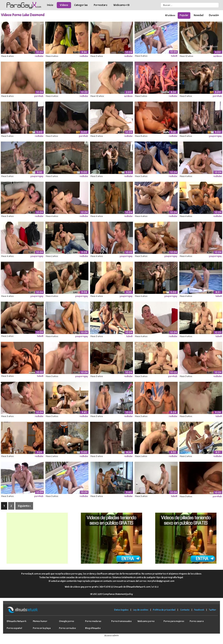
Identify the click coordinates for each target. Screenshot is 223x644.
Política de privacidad (164, 610)
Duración (214, 15)
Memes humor (40, 621)
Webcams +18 (121, 5)
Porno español (14, 628)
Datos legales (121, 610)
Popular (184, 15)
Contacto (185, 610)
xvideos (218, 56)
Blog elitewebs (93, 628)
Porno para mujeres (174, 621)
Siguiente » (24, 506)
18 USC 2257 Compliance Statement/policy (111, 594)
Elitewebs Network (17, 621)
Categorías (81, 5)
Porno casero (197, 621)
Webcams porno (146, 621)
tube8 (174, 56)
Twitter (213, 610)
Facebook (199, 610)
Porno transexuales (122, 621)
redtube (39, 56)
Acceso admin (111, 635)
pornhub (39, 96)
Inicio (50, 5)
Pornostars (100, 5)
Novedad (199, 15)
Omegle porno (67, 621)
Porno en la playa (42, 628)
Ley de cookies (141, 610)
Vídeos (64, 5)
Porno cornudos (67, 628)
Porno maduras (93, 621)
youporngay (215, 136)
